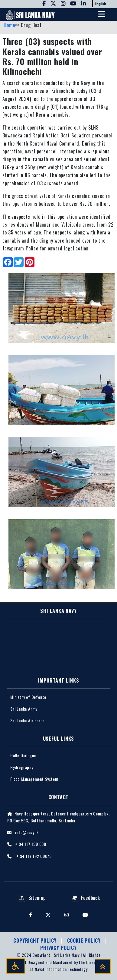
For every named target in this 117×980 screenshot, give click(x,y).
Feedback (85, 898)
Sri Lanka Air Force (27, 720)
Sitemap (32, 898)
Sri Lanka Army (24, 709)
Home (9, 25)
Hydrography (22, 767)
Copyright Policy (36, 941)
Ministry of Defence (28, 697)
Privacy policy (58, 948)
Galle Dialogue (23, 755)
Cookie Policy (85, 941)
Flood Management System (34, 779)
